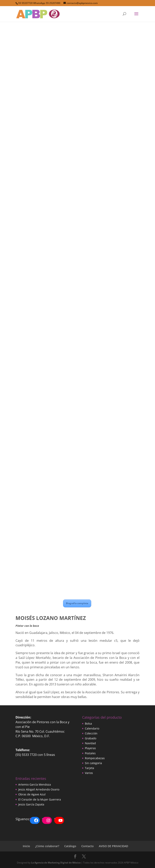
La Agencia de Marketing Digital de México (56, 863)
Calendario (92, 728)
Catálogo (70, 846)
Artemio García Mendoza (35, 784)
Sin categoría (93, 763)
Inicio (26, 846)
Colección (91, 733)
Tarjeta (89, 768)
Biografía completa (77, 603)
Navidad (90, 743)
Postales (90, 753)
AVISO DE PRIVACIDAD (113, 846)
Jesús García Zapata (31, 804)
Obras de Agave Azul (32, 794)
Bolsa (88, 723)
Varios (89, 773)
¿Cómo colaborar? (47, 846)
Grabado (91, 738)
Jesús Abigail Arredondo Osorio (39, 789)
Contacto (88, 846)
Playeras (90, 748)
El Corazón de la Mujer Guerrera (40, 799)
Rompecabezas (95, 758)
